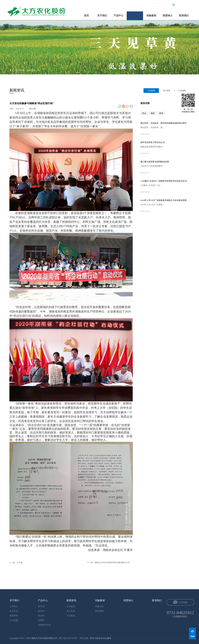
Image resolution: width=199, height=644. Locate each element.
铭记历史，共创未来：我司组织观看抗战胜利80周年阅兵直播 (165, 123)
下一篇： (108, 563)
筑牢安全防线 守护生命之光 (153, 142)
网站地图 (83, 638)
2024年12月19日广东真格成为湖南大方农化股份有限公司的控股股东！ (165, 200)
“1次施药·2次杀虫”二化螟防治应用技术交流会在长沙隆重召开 (165, 181)
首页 (86, 16)
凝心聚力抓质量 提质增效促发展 (155, 162)
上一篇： (16, 563)
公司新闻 (31, 70)
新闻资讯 (20, 70)
